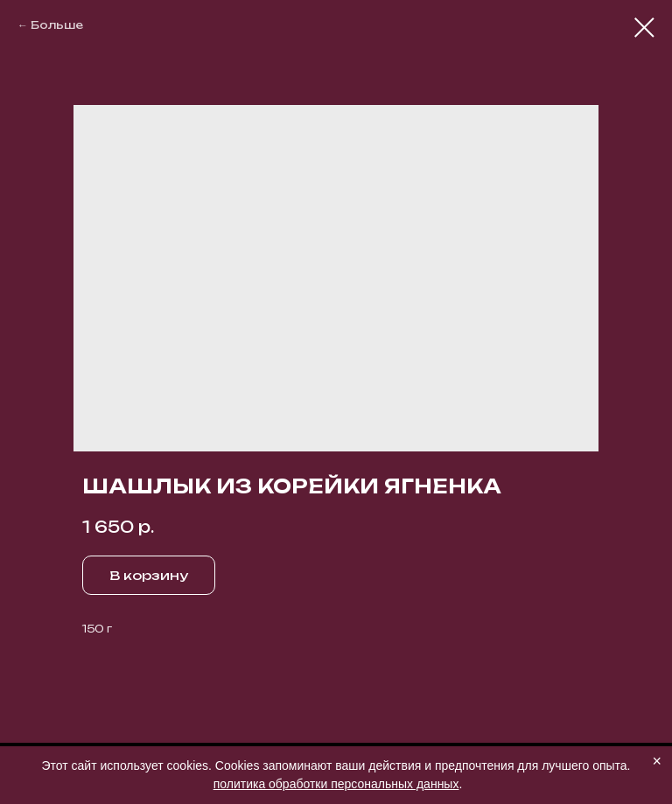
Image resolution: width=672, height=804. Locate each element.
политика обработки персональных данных (336, 784)
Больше (57, 25)
